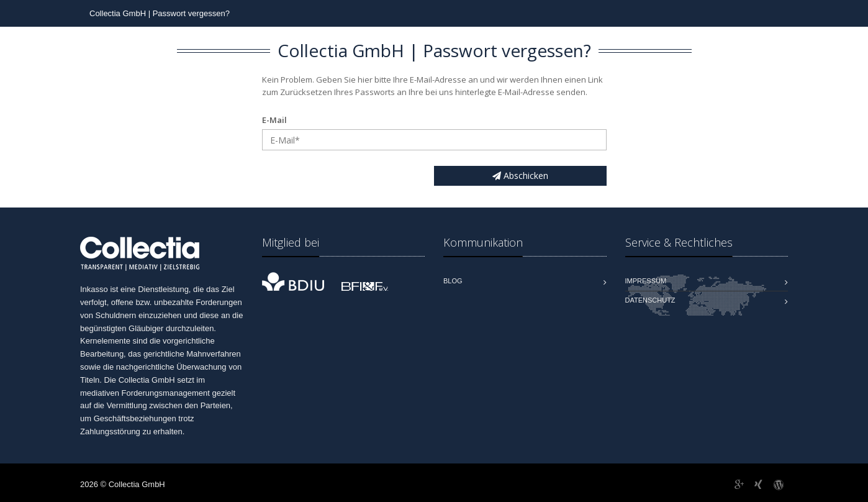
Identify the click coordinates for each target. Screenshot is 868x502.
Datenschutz (650, 300)
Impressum (646, 281)
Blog (453, 281)
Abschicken (520, 176)
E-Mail (274, 120)
